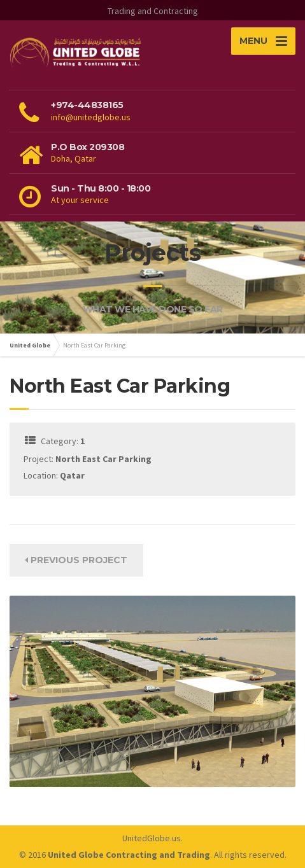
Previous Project (76, 560)
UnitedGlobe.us (152, 838)
